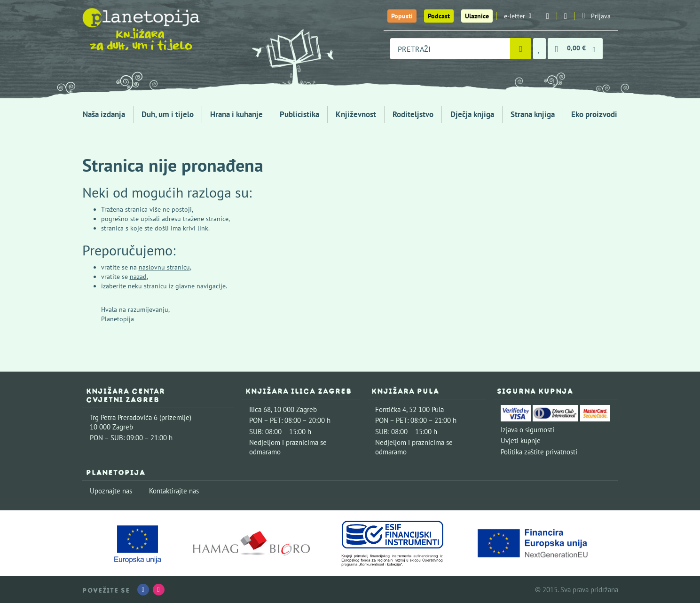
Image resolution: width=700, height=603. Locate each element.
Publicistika (299, 114)
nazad (138, 277)
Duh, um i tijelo (168, 114)
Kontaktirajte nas (174, 491)
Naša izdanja (104, 114)
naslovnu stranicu (164, 267)
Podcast (439, 16)
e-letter (518, 16)
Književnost (356, 114)
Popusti (402, 16)
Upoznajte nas (111, 491)
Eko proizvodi (594, 114)
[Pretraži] (521, 49)
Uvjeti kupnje (521, 440)
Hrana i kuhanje (236, 114)
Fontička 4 (391, 409)
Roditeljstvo (413, 114)
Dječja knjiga (472, 114)
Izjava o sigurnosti (527, 430)
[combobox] (450, 49)
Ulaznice (477, 16)
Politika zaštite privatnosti (539, 452)
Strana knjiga (533, 114)
